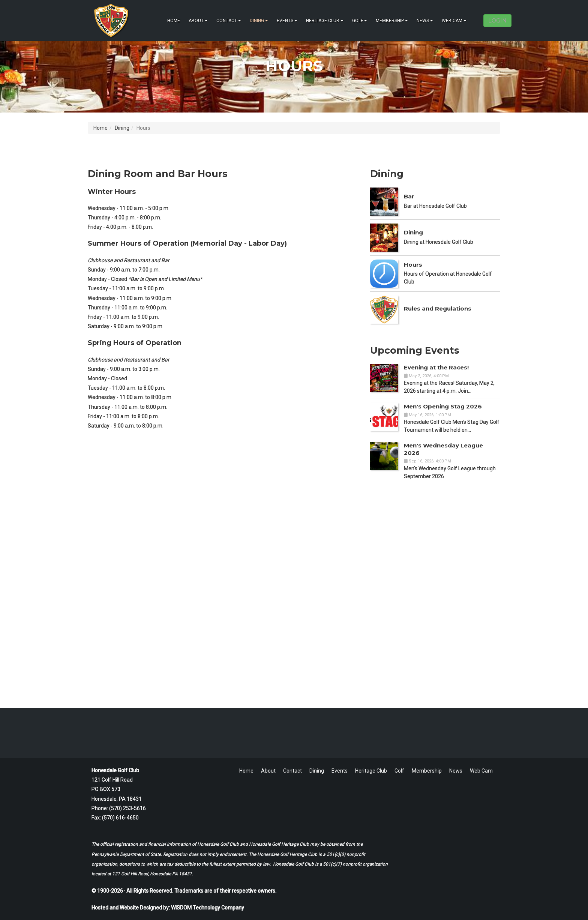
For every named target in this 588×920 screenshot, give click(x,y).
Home (174, 21)
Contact (229, 21)
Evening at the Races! (436, 367)
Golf (360, 21)
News (425, 21)
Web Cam (454, 21)
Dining (259, 21)
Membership (392, 21)
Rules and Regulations (438, 308)
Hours (413, 265)
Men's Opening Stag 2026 (443, 406)
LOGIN (497, 21)
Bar (409, 196)
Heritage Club (325, 21)
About (198, 21)
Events (287, 21)
